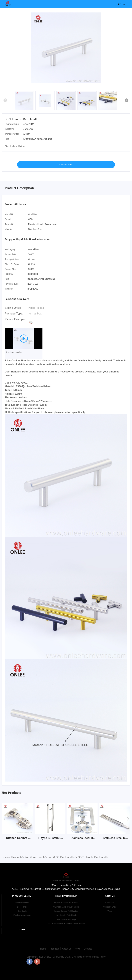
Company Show (110, 907)
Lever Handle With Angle (66, 919)
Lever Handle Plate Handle (66, 915)
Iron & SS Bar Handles (62, 857)
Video (110, 911)
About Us (67, 949)
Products (17, 857)
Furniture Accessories (61, 372)
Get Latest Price (15, 146)
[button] (127, 101)
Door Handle (22, 907)
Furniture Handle (35, 857)
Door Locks (29, 372)
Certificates (110, 903)
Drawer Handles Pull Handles (66, 911)
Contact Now (66, 165)
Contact (88, 949)
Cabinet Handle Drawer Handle (66, 907)
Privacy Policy (99, 957)
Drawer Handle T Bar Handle (66, 903)
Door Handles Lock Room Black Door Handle (66, 924)
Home (5, 857)
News (78, 949)
